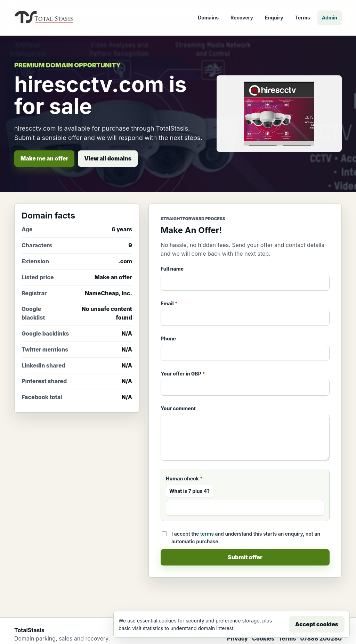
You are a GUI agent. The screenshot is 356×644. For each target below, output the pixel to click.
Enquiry (274, 18)
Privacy (237, 638)
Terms (303, 18)
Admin (330, 18)
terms (207, 534)
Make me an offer (44, 158)
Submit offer (245, 557)
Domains (208, 18)
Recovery (242, 18)
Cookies (263, 638)
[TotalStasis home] (44, 18)
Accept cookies (317, 624)
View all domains (108, 158)
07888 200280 (321, 638)
